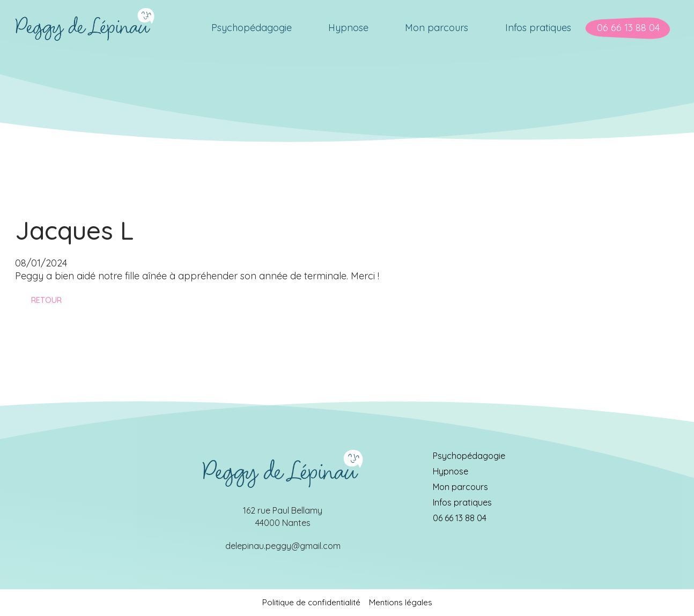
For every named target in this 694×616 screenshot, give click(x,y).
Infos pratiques (462, 502)
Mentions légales (401, 602)
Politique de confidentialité (311, 602)
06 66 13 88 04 (460, 518)
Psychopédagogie (469, 456)
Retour (46, 300)
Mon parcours (460, 487)
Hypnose (451, 471)
